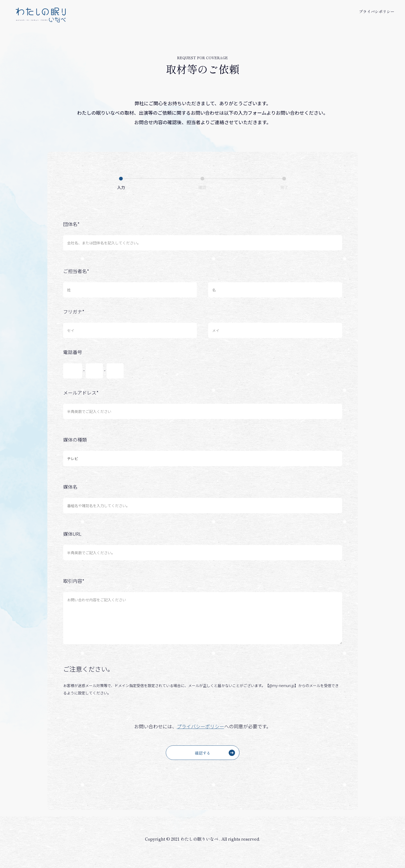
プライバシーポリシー (201, 726)
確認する (215, 753)
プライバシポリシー (377, 11)
